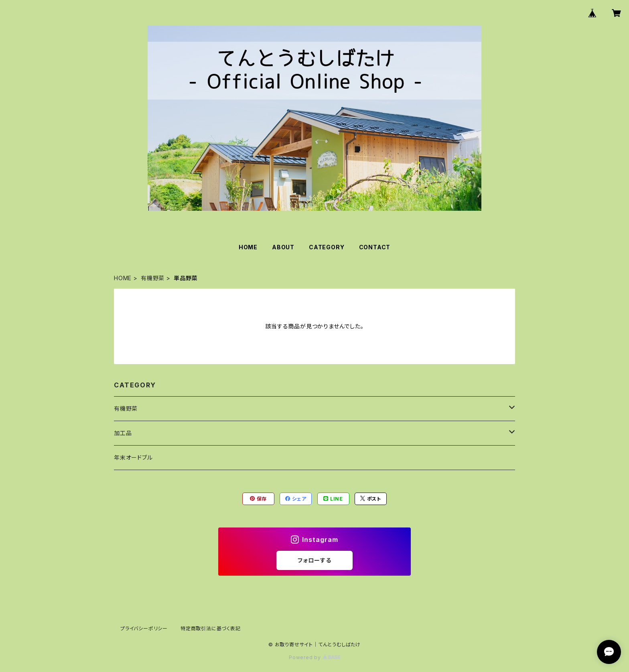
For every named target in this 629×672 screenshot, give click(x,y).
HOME (248, 247)
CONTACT (375, 247)
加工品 (123, 433)
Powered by (314, 657)
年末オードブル (133, 457)
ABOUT (283, 247)
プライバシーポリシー (144, 628)
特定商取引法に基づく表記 (211, 628)
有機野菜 (153, 278)
